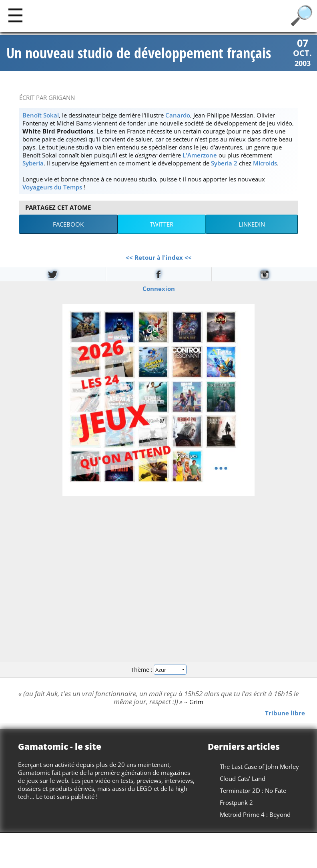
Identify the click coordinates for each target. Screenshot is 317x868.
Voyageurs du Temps (52, 187)
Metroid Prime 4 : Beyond (255, 814)
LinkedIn (252, 224)
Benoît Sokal (41, 115)
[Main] (15, 15)
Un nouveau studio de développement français (139, 53)
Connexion (159, 288)
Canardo (178, 115)
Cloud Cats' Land (243, 778)
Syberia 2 (224, 163)
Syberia (33, 163)
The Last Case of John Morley (259, 766)
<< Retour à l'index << (159, 257)
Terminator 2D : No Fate (253, 790)
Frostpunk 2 (236, 802)
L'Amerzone (200, 155)
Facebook (68, 224)
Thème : (158, 670)
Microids (265, 163)
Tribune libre (285, 713)
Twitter (162, 224)
